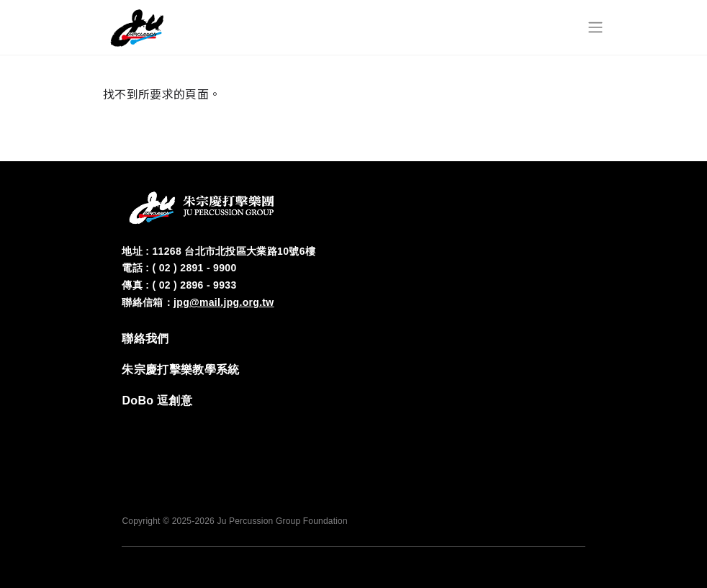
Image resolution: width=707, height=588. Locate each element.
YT (572, 429)
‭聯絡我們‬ (145, 339)
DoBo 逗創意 (157, 401)
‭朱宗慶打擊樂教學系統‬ (180, 370)
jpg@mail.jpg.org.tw (224, 302)
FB (486, 429)
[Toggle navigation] (595, 27)
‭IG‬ (529, 429)
